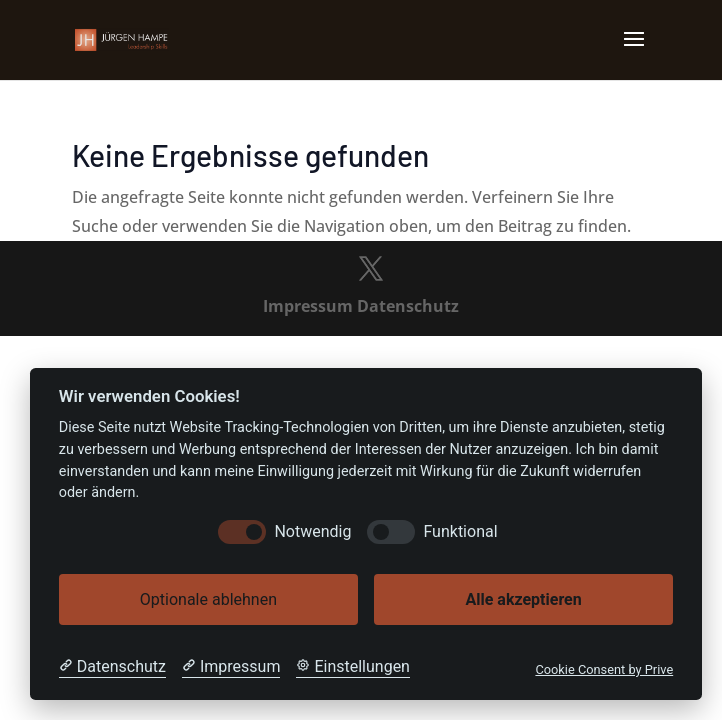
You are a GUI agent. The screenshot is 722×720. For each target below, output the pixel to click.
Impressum (308, 306)
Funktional (460, 531)
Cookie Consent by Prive (604, 669)
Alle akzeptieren (523, 599)
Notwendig (312, 531)
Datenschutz (408, 306)
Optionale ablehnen (208, 599)
